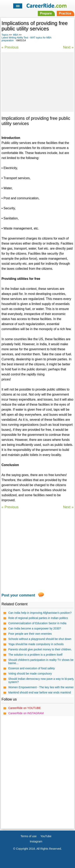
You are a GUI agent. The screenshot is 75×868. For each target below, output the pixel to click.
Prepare (46, 13)
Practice (65, 13)
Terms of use (29, 836)
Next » (68, 47)
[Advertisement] (37, 81)
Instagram (36, 841)
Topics (5, 35)
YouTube (46, 836)
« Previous (10, 47)
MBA (15, 35)
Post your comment (18, 595)
